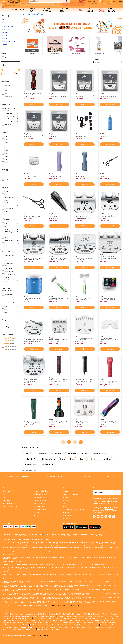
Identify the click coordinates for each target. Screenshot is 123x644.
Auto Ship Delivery (39, 503)
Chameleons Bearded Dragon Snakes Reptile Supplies (39, 620)
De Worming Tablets (29, 623)
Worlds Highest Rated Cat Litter (92, 627)
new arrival (90, 10)
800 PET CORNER (55, 476)
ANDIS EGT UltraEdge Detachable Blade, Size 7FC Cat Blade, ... (109, 258)
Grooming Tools (94, 625)
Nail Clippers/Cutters (9, 41)
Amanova (17, 623)
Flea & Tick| (85, 614)
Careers (65, 491)
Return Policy (50, 535)
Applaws (112, 620)
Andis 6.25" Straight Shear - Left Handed (33, 217)
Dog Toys (37, 627)
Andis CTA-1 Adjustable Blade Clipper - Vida (33, 424)
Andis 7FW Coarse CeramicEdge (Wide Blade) (58, 96)
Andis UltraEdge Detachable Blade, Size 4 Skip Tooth (58, 259)
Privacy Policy (97, 512)
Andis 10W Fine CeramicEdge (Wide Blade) (58, 136)
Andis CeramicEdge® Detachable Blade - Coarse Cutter (109, 340)
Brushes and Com (30, 464)
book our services (65, 10)
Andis (41, 14)
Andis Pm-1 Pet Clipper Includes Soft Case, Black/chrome (57, 217)
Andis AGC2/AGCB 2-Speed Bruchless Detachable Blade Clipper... (84, 381)
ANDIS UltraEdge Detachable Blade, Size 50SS (84, 259)
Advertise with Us (69, 515)
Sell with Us (67, 518)
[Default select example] (107, 62)
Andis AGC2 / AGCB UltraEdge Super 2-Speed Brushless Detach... (59, 381)
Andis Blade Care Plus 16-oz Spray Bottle (109, 136)
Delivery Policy (35, 535)
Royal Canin (35, 614)
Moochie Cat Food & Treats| (59, 627)
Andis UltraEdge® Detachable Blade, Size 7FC (59, 340)
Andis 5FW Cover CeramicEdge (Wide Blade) (84, 96)
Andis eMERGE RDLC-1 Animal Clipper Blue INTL (84, 176)
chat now (85, 476)
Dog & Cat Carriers (81, 625)
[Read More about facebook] (94, 517)
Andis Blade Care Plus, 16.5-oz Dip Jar (34, 299)
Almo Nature (33, 10)
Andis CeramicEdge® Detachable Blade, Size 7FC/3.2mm (31, 381)
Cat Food (59, 614)
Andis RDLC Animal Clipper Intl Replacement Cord (84, 136)
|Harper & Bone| (8, 623)
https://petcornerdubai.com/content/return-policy (65, 605)
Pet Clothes (44, 614)
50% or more (8, 85)
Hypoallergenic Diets (82, 620)
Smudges (24, 10)
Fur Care (5, 32)
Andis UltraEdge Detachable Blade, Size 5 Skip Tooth (33, 259)
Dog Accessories (8, 23)
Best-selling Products (40, 506)
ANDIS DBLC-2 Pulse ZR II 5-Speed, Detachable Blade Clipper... (58, 423)
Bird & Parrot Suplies (107, 625)
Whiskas (79, 623)
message (112, 476)
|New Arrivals (98, 614)
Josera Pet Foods (96, 620)
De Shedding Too (8, 35)
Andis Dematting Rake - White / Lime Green (59, 299)
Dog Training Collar (29, 629)
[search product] (56, 4)
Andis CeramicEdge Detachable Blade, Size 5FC (83, 217)
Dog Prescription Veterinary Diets (88, 618)
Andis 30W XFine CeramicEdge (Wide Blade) (34, 136)
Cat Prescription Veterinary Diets (63, 618)
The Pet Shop (46, 618)
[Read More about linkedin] (110, 517)
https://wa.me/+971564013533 (40, 635)
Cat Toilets (37, 618)
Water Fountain (16, 629)
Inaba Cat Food (75, 627)
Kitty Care (36, 512)
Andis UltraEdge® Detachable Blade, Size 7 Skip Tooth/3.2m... (84, 340)
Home (25, 14)
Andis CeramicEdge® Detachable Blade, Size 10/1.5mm (82, 423)
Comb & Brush (106, 459)
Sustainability (67, 512)
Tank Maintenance (9, 503)
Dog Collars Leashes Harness (20, 614)
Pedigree (71, 623)
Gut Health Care (88, 623)
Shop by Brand (33, 14)
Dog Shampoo (42, 629)
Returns (5, 494)
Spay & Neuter (52, 625)
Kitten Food (48, 623)
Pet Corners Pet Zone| (38, 625)
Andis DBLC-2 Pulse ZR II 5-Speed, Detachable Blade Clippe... (33, 95)
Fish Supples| (105, 618)
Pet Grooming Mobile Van (21, 616)
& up (10, 338)
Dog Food (6, 614)
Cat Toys (45, 627)
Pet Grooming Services (10, 506)
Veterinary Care (54, 629)
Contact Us (6, 500)
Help (4, 497)
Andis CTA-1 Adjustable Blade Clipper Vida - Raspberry (109, 382)
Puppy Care (37, 515)
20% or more (8, 94)
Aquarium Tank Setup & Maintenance (43, 616)
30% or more (8, 91)
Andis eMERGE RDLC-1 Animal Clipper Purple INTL (59, 176)
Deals (101, 10)
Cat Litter (52, 614)
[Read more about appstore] (69, 527)
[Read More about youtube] (98, 517)
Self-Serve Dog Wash (40, 494)
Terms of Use (109, 509)
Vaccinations (112, 623)
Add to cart (34, 104)
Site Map (75, 535)
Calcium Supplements (66, 620)
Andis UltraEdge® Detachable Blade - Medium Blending (33, 340)
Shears (5, 44)
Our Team (66, 500)
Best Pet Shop (79, 616)
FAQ (64, 503)
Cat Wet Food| (68, 614)
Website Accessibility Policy (91, 535)
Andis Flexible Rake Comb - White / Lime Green (83, 299)
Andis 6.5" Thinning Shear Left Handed (110, 176)
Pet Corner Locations (65, 616)
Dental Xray (7, 625)
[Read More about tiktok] (114, 517)
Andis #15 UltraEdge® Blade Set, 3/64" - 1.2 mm (33, 176)
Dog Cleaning (7, 29)
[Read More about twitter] (106, 517)
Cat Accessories (8, 26)
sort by (97, 60)
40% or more (8, 88)
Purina (66, 623)
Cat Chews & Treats (26, 627)
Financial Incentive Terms (107, 511)
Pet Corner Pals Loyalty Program (74, 509)
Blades (5, 20)
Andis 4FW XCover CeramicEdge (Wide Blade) (109, 96)
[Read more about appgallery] (95, 527)
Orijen (106, 620)
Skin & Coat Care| (101, 623)
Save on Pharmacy (47, 10)
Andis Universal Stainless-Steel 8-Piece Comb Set (108, 299)
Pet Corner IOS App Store (94, 616)
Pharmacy (107, 614)
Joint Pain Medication (65, 625)
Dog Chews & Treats (10, 627)
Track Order (6, 491)
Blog (64, 506)
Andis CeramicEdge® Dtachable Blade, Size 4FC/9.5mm (107, 217)
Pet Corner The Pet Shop (20, 625)
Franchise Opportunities (71, 494)
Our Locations (113, 10)
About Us (66, 497)
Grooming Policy (64, 535)
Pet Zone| (40, 623)
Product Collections (39, 509)
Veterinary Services (39, 500)
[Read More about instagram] (102, 517)
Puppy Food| (58, 623)
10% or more (8, 97)
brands (14, 10)
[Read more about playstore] (82, 527)
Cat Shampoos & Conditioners (22, 618)
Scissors (83, 459)
